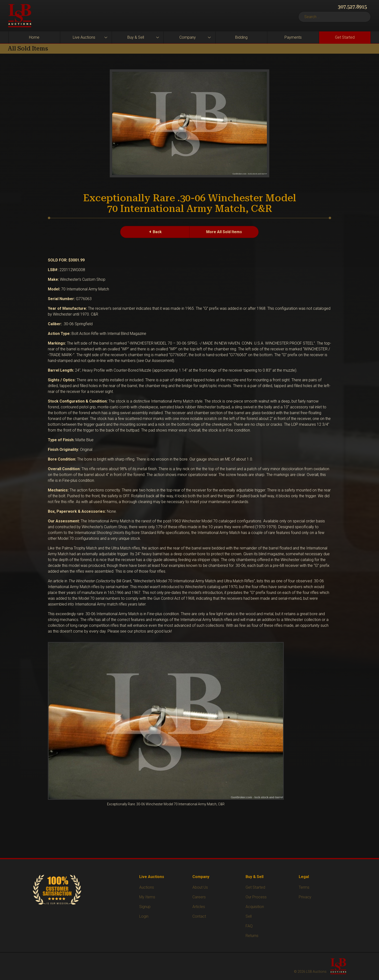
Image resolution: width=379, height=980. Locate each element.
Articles (199, 907)
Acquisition (255, 907)
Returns (252, 936)
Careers (199, 897)
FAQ (249, 926)
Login (144, 916)
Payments (293, 37)
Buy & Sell (136, 37)
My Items (147, 897)
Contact (199, 916)
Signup (145, 907)
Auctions (147, 887)
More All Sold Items (224, 232)
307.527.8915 (352, 7)
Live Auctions (84, 37)
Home (34, 37)
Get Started (345, 37)
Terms (304, 887)
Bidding (241, 37)
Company (188, 37)
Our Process (256, 897)
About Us (200, 887)
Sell (249, 916)
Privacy (305, 897)
